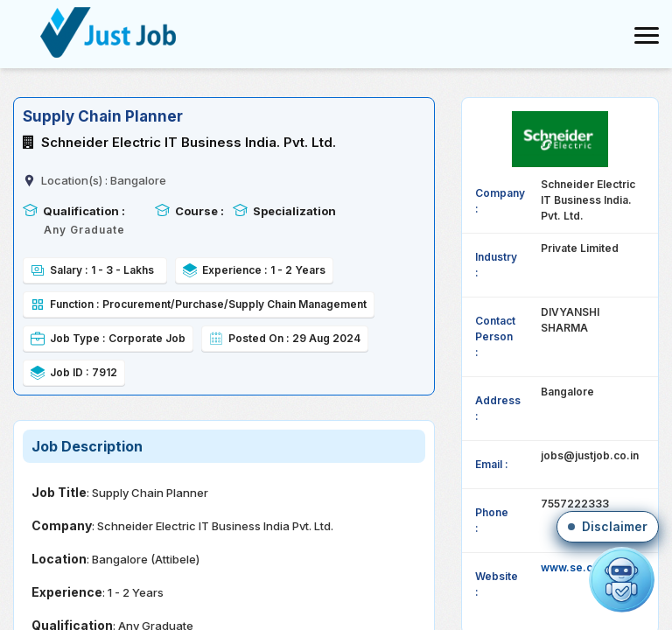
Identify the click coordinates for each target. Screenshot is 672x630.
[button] (608, 527)
